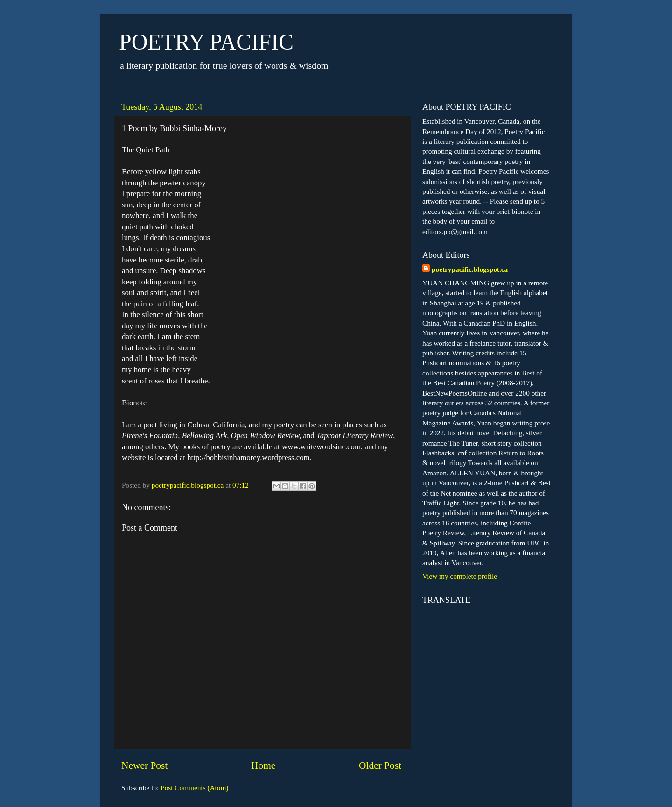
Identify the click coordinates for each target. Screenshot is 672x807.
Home (263, 765)
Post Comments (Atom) (194, 788)
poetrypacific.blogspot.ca (470, 269)
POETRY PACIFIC (206, 42)
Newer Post (144, 765)
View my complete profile (460, 576)
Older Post (380, 765)
